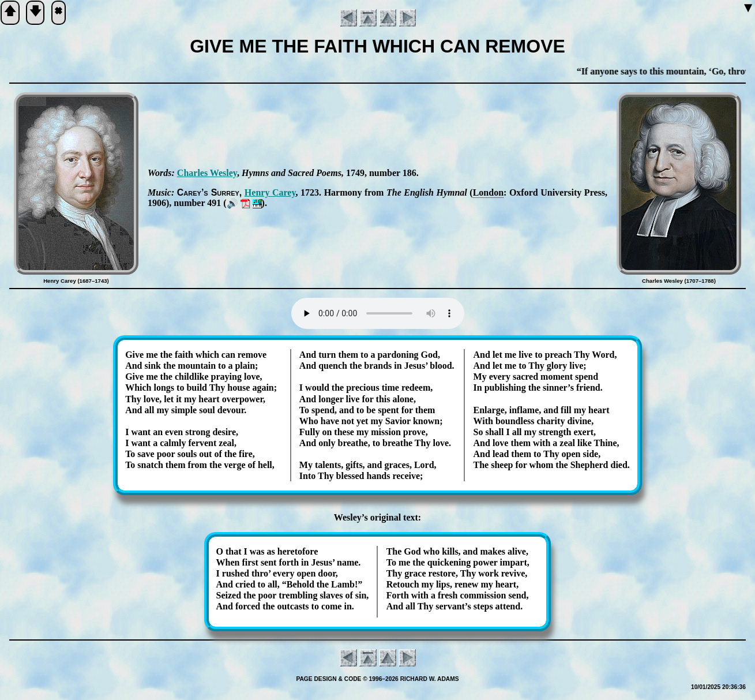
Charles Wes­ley (207, 173)
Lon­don (488, 192)
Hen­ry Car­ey (270, 192)
